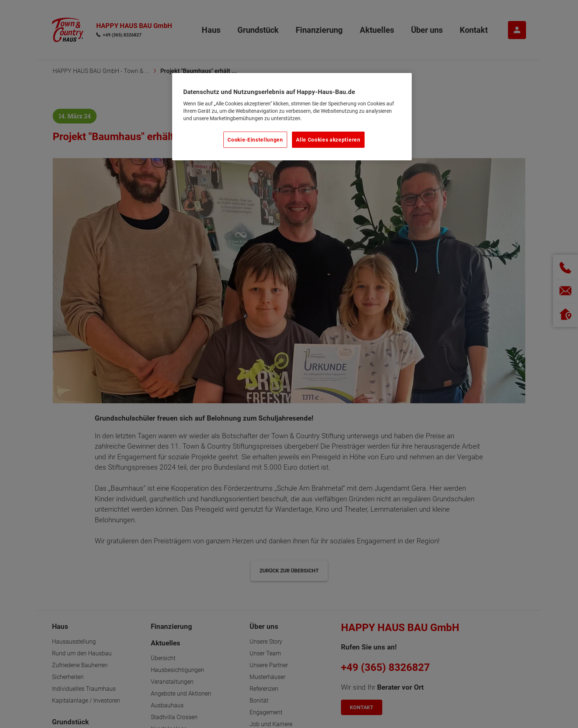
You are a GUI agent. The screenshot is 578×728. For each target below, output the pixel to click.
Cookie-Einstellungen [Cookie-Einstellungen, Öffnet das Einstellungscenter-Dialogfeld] (255, 140)
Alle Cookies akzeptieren (328, 140)
